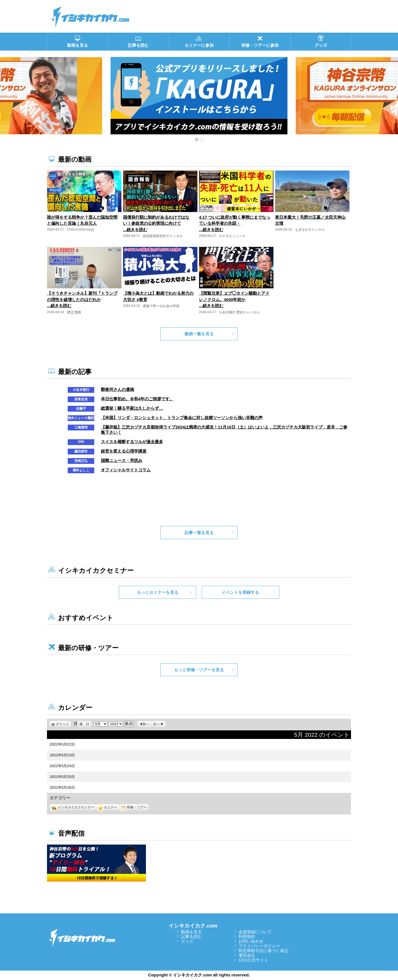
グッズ (187, 941)
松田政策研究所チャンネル (163, 236)
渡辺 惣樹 (74, 312)
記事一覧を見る (199, 533)
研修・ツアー (134, 807)
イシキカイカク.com (193, 926)
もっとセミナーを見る (158, 592)
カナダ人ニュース (232, 236)
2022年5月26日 (62, 787)
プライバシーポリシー (259, 946)
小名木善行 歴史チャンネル (239, 312)
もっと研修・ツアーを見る (199, 670)
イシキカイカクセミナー (73, 807)
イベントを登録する (240, 592)
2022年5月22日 (62, 744)
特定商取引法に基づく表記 (263, 951)
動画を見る (191, 932)
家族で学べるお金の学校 (161, 306)
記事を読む (191, 936)
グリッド (63, 724)
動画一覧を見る (199, 334)
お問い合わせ (251, 941)
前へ (146, 724)
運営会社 (247, 955)
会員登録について (255, 932)
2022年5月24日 (62, 766)
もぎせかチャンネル (310, 230)
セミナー (107, 807)
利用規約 (247, 936)
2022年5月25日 (62, 777)
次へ (156, 724)
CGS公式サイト (253, 960)
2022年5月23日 (62, 755)
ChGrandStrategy (81, 229)
